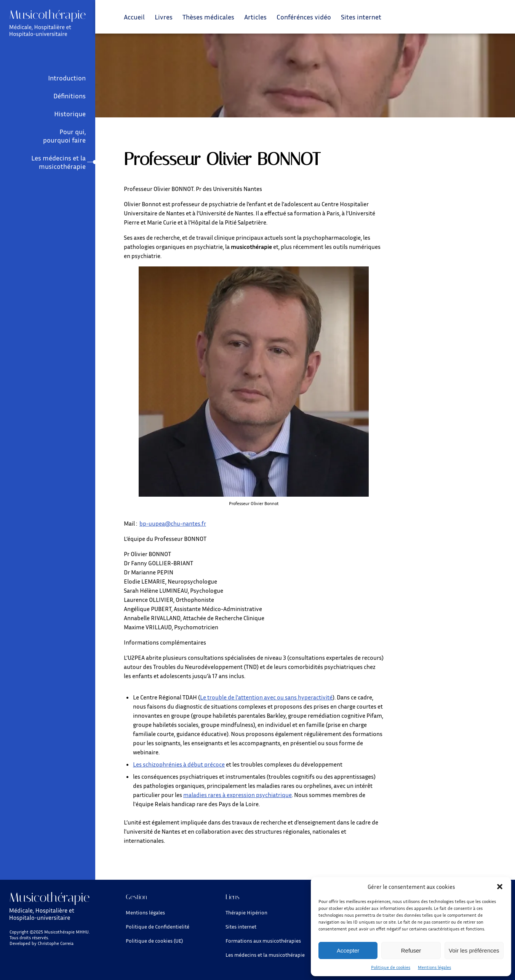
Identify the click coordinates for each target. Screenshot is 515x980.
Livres (164, 17)
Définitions (70, 96)
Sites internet (361, 17)
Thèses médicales (208, 17)
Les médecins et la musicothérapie (58, 162)
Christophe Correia (56, 943)
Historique (70, 114)
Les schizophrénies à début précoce (179, 764)
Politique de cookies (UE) (154, 941)
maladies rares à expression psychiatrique (238, 795)
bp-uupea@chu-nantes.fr (173, 523)
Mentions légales (434, 967)
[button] (500, 887)
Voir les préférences (474, 950)
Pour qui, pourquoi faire (64, 136)
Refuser (411, 950)
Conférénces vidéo (304, 17)
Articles (255, 17)
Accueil (134, 17)
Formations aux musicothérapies (263, 941)
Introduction (67, 78)
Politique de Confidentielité (158, 926)
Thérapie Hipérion (246, 912)
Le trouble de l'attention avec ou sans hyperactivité (266, 697)
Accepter (348, 950)
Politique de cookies (391, 967)
